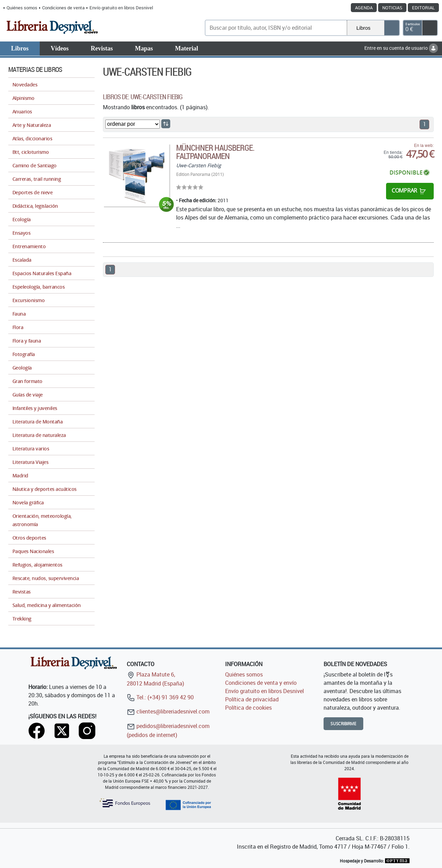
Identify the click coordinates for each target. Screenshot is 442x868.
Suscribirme (343, 724)
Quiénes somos (22, 8)
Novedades (25, 85)
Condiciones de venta (63, 8)
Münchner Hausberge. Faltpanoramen (215, 152)
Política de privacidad (252, 699)
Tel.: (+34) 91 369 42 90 (160, 697)
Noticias (392, 8)
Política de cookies (248, 708)
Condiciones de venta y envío (261, 683)
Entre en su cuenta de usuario (401, 48)
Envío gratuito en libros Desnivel (121, 8)
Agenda (364, 8)
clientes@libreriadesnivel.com (168, 711)
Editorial (423, 8)
